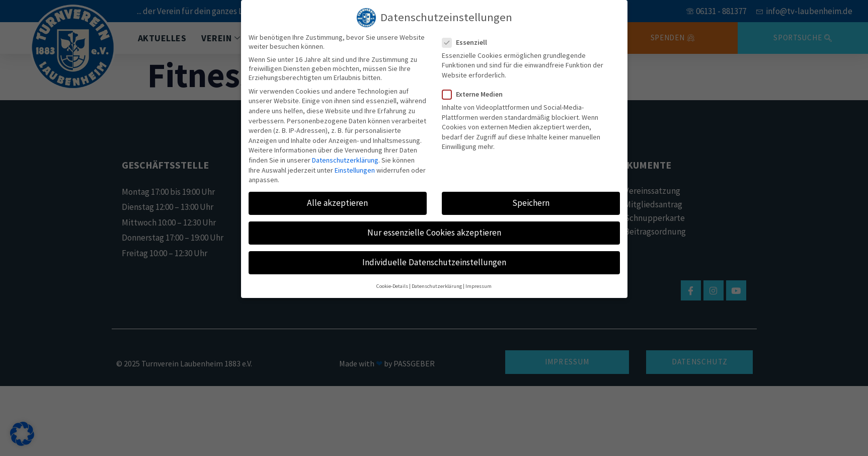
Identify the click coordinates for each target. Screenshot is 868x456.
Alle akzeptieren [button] (337, 199)
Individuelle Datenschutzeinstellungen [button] (434, 259)
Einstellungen (355, 166)
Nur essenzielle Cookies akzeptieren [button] (434, 229)
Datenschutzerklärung (345, 156)
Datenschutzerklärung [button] (437, 282)
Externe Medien (476, 90)
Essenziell (468, 38)
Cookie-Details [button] (392, 282)
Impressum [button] (479, 282)
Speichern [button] (531, 199)
